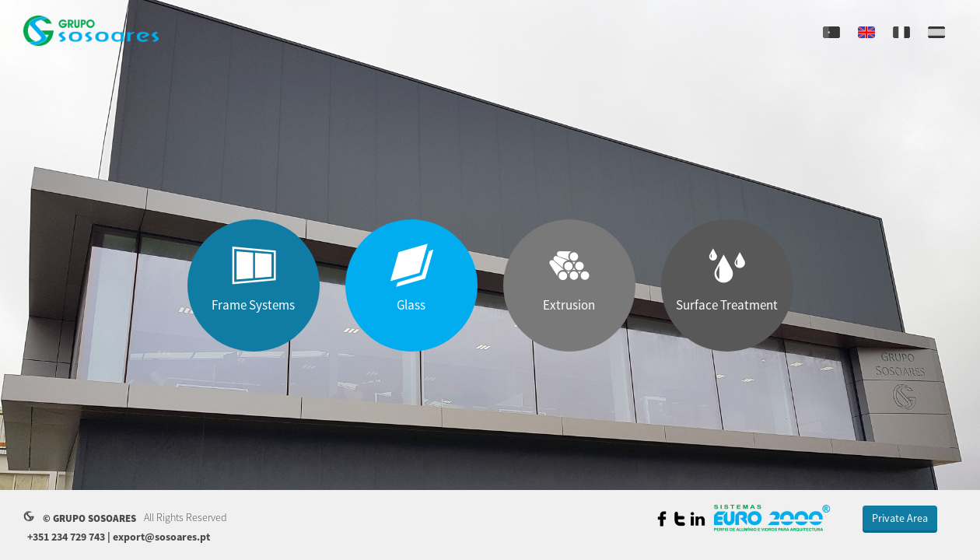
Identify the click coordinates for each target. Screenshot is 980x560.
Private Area (900, 518)
